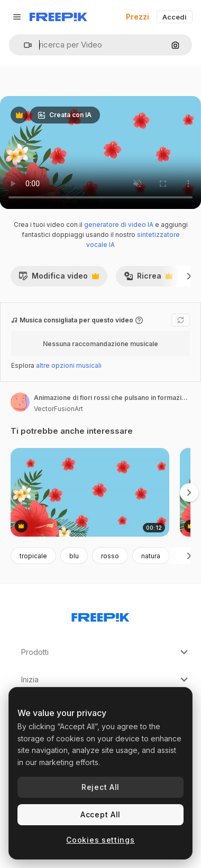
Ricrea (148, 279)
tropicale (33, 556)
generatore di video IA (119, 225)
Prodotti (106, 652)
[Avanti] (189, 276)
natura (151, 556)
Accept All (100, 814)
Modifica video (59, 279)
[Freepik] (58, 17)
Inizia (106, 680)
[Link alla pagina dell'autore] (20, 402)
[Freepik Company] (100, 615)
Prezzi (138, 17)
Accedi (175, 17)
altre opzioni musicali (69, 365)
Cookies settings (100, 840)
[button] (24, 45)
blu (74, 556)
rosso (110, 556)
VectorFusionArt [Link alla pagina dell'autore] (58, 409)
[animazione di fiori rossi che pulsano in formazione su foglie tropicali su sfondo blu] (90, 493)
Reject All (100, 787)
